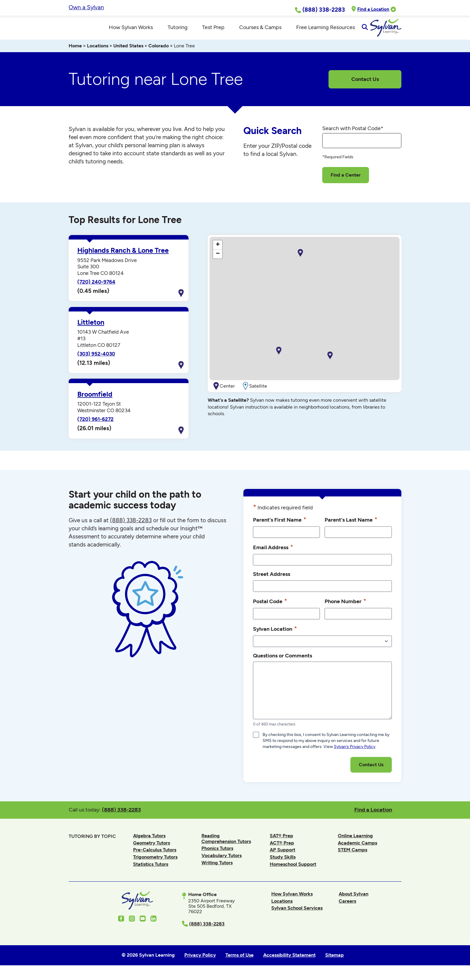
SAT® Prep (281, 842)
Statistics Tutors (151, 870)
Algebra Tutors (149, 842)
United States (128, 52)
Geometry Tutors (152, 849)
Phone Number (345, 607)
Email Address (273, 553)
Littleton (91, 328)
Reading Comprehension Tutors (226, 844)
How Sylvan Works (292, 900)
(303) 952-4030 (96, 360)
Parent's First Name (280, 526)
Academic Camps (357, 849)
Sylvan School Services (297, 914)
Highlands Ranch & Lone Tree (123, 256)
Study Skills (283, 863)
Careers (347, 907)
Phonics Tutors (217, 854)
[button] (330, 362)
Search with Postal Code (353, 134)
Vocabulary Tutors (222, 861)
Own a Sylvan (86, 7)
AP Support (283, 856)
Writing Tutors (217, 869)
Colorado (159, 52)
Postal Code (270, 607)
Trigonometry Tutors (155, 863)
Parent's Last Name (351, 526)
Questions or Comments (283, 661)
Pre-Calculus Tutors (155, 856)
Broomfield (95, 400)
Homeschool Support (293, 870)
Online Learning (355, 842)
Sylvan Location (275, 635)
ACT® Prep (282, 849)
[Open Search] (396, 31)
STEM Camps (352, 856)
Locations (98, 52)
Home (75, 52)
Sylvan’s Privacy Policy (355, 753)
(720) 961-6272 (95, 425)
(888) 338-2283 (121, 816)
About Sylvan (354, 900)
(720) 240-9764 (96, 288)
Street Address (272, 580)
